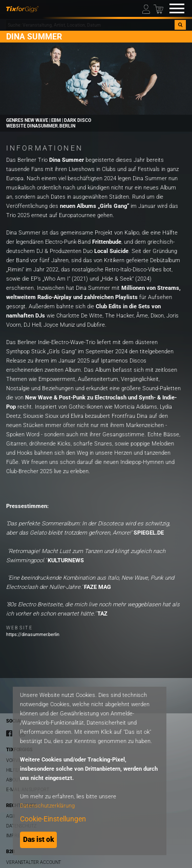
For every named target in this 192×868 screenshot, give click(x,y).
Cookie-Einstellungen (53, 819)
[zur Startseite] (22, 8)
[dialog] (90, 771)
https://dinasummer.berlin (33, 634)
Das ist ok (39, 839)
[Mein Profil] (147, 8)
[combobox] (91, 25)
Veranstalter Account (34, 862)
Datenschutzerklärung (47, 806)
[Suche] (180, 25)
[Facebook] (9, 733)
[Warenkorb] (158, 8)
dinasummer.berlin (51, 126)
